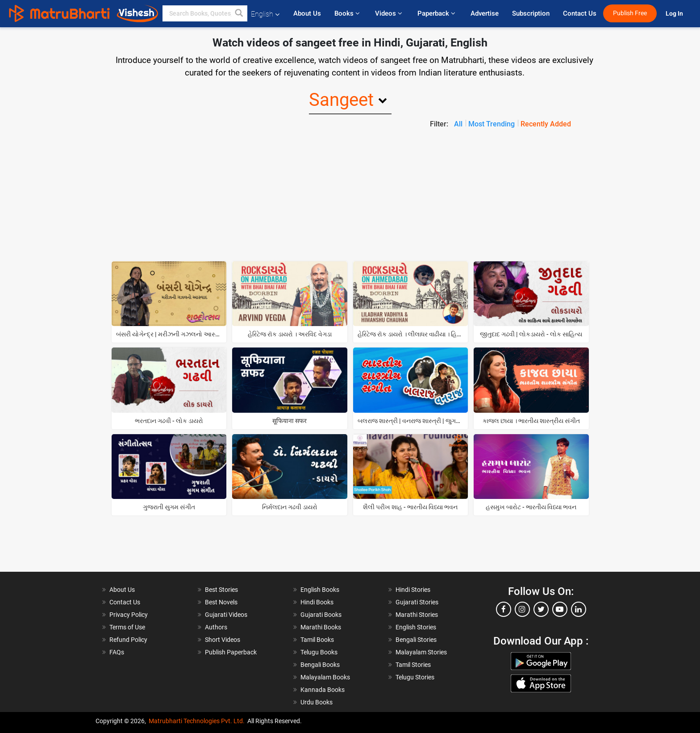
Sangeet (341, 100)
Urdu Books (317, 702)
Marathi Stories (417, 615)
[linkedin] (579, 609)
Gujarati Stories (417, 602)
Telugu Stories (415, 677)
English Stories (416, 627)
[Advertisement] (350, 197)
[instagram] (522, 609)
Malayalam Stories (421, 652)
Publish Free (630, 13)
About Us (307, 13)
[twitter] (541, 609)
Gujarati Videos (226, 615)
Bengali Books (320, 665)
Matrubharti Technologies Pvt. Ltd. (197, 721)
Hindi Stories (413, 590)
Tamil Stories (413, 665)
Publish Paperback (231, 652)
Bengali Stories (416, 640)
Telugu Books (319, 652)
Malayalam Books (325, 677)
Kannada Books (323, 690)
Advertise (485, 13)
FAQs (117, 652)
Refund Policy (128, 640)
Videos (390, 13)
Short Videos (223, 640)
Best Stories (221, 590)
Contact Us (580, 13)
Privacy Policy (129, 615)
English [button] (265, 14)
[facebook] (504, 609)
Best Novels (221, 602)
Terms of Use (127, 627)
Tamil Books (317, 640)
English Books (320, 590)
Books (348, 13)
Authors (216, 627)
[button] (239, 13)
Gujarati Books (321, 615)
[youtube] (560, 609)
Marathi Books (321, 627)
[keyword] (205, 13)
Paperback (437, 13)
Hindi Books (317, 602)
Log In (675, 14)
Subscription (531, 13)
